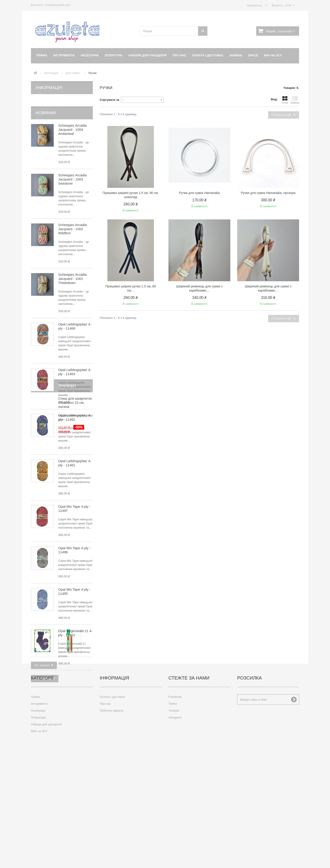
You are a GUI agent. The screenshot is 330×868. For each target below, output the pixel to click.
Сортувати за (110, 100)
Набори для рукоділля (147, 55)
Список (295, 100)
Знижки (236, 55)
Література (114, 55)
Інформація (49, 88)
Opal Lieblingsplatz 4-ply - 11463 (75, 364)
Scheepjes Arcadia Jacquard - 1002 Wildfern (72, 222)
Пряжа (42, 55)
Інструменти (64, 55)
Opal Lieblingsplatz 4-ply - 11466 (75, 319)
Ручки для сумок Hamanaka (199, 193)
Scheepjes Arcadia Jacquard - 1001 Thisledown (72, 271)
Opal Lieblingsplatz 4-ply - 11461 (75, 456)
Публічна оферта (111, 818)
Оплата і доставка (208, 55)
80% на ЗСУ (273, 55)
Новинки (46, 106)
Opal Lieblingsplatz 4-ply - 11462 (75, 410)
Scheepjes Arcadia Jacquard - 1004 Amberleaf (72, 122)
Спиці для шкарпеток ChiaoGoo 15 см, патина (75, 705)
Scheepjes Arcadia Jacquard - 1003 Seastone (72, 172)
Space (253, 55)
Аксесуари (89, 55)
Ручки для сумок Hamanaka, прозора (268, 193)
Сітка (285, 100)
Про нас (179, 55)
